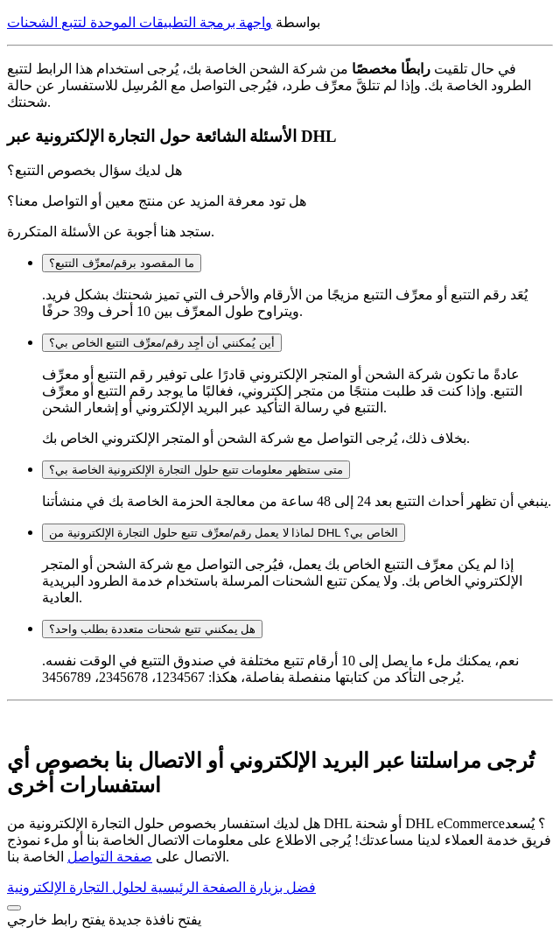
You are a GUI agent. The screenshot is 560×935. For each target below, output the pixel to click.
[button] (14, 908)
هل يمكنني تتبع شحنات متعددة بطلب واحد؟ (152, 629)
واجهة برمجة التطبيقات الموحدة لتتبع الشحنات (140, 22)
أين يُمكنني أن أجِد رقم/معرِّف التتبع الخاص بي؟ (162, 343)
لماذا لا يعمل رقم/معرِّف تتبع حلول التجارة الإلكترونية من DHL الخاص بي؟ (224, 533)
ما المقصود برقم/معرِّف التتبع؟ (122, 263)
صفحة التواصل (110, 857)
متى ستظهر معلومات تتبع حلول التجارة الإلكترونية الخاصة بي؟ (196, 470)
